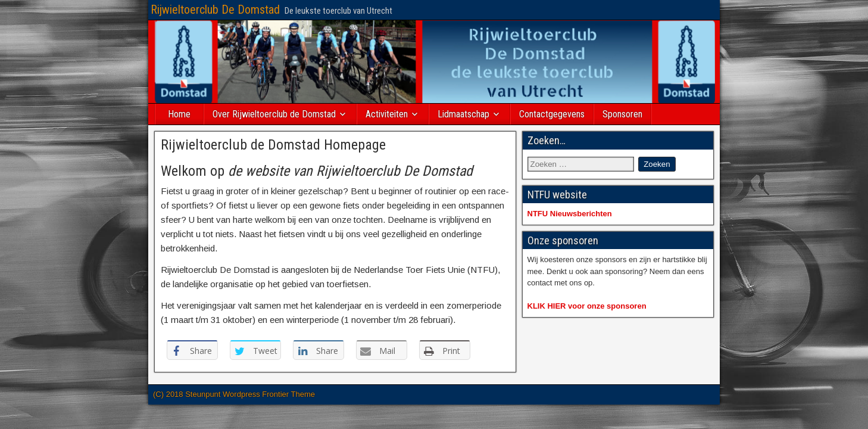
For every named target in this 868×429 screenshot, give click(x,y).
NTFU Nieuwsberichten (570, 214)
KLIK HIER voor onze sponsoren (587, 306)
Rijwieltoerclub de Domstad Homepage (273, 145)
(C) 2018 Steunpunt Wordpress (207, 394)
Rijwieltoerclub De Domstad (215, 10)
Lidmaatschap (463, 114)
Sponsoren (622, 114)
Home (179, 114)
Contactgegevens (552, 114)
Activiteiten (387, 114)
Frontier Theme (288, 394)
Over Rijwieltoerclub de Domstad (274, 114)
